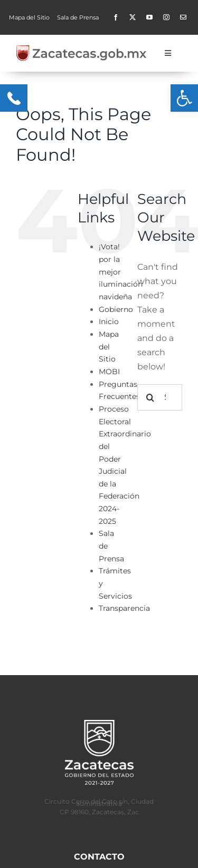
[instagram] (166, 17)
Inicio (109, 321)
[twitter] (133, 17)
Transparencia (124, 608)
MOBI (109, 372)
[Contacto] (183, 17)
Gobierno (116, 309)
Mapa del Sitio (109, 347)
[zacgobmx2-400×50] (82, 49)
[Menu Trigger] (14, 98)
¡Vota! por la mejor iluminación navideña (121, 272)
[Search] (150, 397)
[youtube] (149, 17)
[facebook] (116, 17)
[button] (184, 98)
